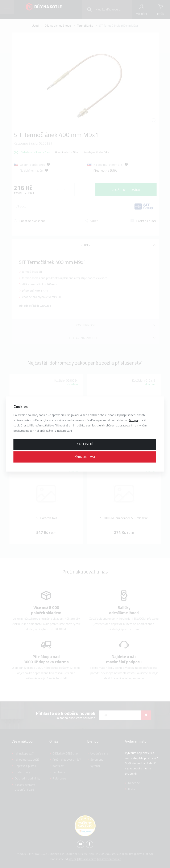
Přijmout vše (85, 457)
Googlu (133, 420)
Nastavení (85, 444)
